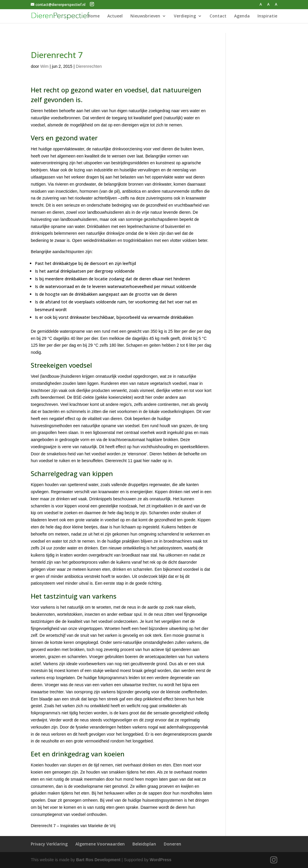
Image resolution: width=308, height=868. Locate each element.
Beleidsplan (144, 844)
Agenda (242, 16)
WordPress (161, 860)
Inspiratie (267, 16)
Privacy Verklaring (49, 844)
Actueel (115, 16)
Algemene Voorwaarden (100, 844)
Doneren (172, 844)
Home (94, 16)
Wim (44, 66)
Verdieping (185, 16)
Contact (218, 16)
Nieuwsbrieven (145, 16)
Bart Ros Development (98, 860)
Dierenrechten (89, 66)
